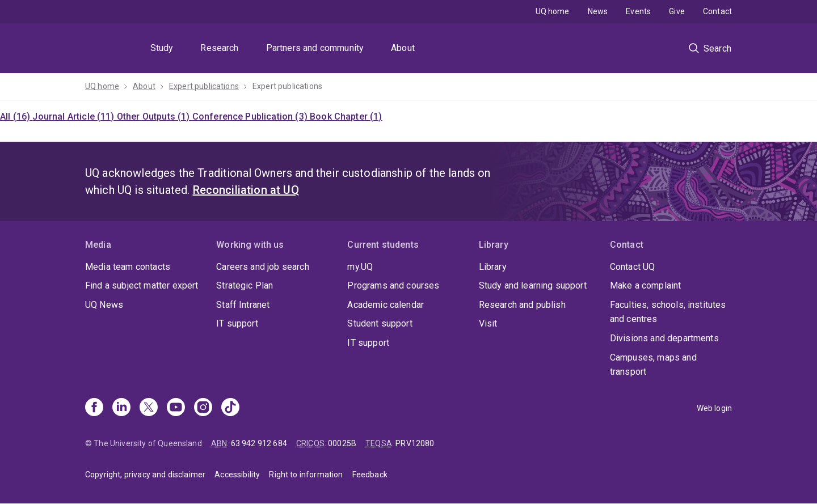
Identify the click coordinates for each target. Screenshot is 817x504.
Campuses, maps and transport (653, 365)
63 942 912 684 (259, 443)
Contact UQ (633, 267)
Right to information (306, 475)
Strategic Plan (245, 285)
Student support (380, 323)
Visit (488, 323)
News (598, 11)
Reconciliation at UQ (246, 190)
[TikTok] (230, 408)
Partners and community (315, 48)
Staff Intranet (243, 305)
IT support (237, 323)
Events (638, 11)
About (403, 48)
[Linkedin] (121, 408)
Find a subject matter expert (142, 285)
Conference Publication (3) (251, 117)
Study (162, 48)
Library (493, 267)
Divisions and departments (664, 338)
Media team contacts (128, 267)
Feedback (370, 475)
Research (219, 48)
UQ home (553, 11)
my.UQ (360, 267)
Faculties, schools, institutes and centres (668, 312)
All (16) (16, 117)
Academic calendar (386, 305)
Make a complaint (646, 285)
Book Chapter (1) (346, 117)
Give (677, 11)
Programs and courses (393, 285)
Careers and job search (263, 267)
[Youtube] (176, 408)
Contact (717, 11)
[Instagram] (203, 408)
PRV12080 (415, 443)
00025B (342, 443)
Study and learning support (533, 285)
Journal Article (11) (74, 117)
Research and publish (522, 305)
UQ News (104, 305)
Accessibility (237, 475)
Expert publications (204, 86)
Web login (714, 408)
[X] (149, 408)
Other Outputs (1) (155, 117)
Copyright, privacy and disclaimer (145, 475)
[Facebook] (94, 408)
